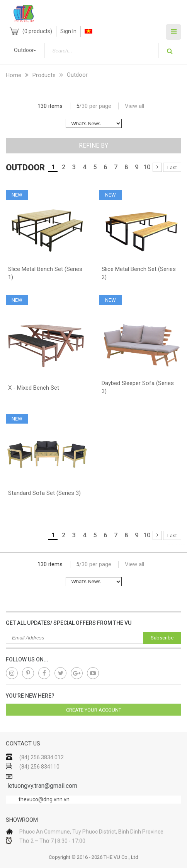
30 (85, 106)
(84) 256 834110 (39, 785)
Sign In (68, 31)
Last (172, 167)
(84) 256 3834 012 (42, 775)
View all (134, 106)
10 (147, 167)
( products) (37, 31)
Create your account (94, 716)
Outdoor (24, 50)
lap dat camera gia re (177, 544)
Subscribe (162, 638)
